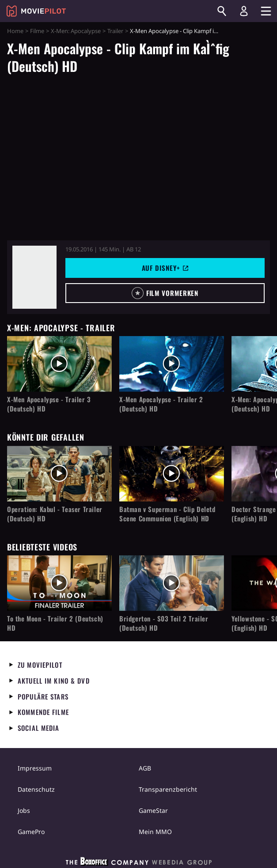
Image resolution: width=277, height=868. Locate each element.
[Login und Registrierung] (244, 11)
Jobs (24, 810)
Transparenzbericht (168, 789)
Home (15, 31)
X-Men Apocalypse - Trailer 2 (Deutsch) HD (161, 404)
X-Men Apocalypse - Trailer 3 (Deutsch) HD (49, 404)
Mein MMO (155, 832)
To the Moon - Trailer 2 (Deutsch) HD (55, 623)
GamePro (31, 832)
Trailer (115, 31)
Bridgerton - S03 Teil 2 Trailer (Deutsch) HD (164, 623)
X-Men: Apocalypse (76, 31)
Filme (37, 31)
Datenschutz (36, 789)
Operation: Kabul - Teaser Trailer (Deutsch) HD (55, 514)
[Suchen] (222, 11)
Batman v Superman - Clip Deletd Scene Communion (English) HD (167, 514)
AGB (145, 768)
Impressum (35, 768)
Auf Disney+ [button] (165, 268)
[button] (165, 293)
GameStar (153, 810)
